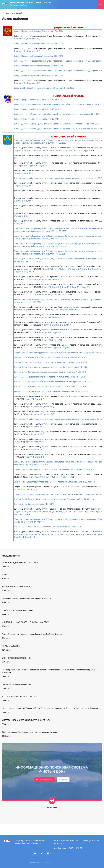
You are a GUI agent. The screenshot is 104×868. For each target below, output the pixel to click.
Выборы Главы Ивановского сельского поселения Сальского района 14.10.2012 (50, 372)
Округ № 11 (89, 512)
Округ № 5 (38, 150)
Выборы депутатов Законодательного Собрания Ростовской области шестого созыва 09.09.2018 (57, 114)
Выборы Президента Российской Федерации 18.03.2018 (38, 44)
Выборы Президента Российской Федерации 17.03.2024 (38, 31)
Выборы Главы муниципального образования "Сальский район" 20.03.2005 (47, 527)
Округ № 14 (19, 537)
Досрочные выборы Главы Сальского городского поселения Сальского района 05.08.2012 (54, 469)
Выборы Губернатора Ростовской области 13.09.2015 (38, 119)
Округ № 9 (77, 150)
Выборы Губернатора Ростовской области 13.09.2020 (38, 109)
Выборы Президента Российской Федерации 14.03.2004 (38, 76)
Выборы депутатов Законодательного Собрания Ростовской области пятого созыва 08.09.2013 (56, 124)
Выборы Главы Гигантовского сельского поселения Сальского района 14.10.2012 (50, 362)
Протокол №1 (20, 39)
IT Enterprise (45, 862)
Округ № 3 (18, 150)
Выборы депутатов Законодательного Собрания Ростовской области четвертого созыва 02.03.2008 (58, 129)
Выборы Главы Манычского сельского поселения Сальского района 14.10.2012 (50, 377)
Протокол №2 (33, 39)
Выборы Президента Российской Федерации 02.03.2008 (38, 66)
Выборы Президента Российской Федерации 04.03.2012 (38, 56)
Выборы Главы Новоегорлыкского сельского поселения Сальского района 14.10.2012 (52, 382)
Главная (6, 13)
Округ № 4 (28, 150)
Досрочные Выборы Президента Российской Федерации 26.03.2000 (44, 88)
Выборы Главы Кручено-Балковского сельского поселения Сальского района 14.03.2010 (54, 499)
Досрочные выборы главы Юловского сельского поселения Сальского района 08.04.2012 (54, 482)
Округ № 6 (48, 150)
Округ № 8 (68, 150)
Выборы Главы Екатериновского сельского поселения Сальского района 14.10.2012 (52, 367)
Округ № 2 (18, 173)
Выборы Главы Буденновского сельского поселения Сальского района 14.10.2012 (51, 357)
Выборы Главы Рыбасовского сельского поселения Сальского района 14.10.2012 (50, 387)
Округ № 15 (24, 514)
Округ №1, (55, 310)
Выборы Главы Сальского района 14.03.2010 (34, 504)
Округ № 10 (88, 150)
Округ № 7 (58, 150)
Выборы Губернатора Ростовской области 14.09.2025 (38, 99)
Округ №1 (47, 269)
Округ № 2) (39, 427)
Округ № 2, (47, 340)
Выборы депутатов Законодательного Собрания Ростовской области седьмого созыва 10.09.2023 (58, 104)
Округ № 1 (47, 295)
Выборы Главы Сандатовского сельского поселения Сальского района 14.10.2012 (51, 391)
